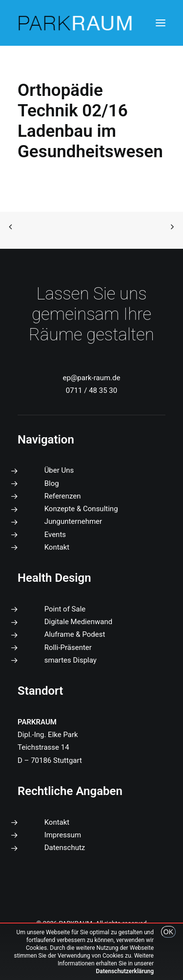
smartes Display (71, 660)
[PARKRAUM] (76, 23)
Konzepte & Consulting (81, 509)
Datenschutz (65, 848)
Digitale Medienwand (79, 622)
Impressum (63, 835)
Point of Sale (65, 609)
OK (168, 932)
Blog (52, 483)
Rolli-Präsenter (68, 647)
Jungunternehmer (73, 521)
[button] (161, 23)
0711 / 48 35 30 (91, 390)
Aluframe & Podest (75, 634)
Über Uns (59, 470)
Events (55, 535)
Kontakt (57, 547)
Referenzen (63, 496)
